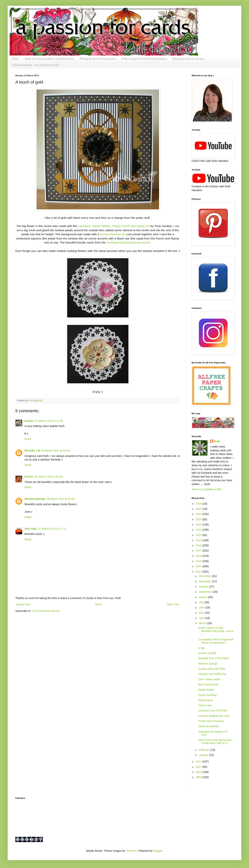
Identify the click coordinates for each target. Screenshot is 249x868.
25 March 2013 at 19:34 (56, 451)
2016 (199, 556)
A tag (201, 648)
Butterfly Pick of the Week (214, 658)
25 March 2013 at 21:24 (49, 477)
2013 (199, 572)
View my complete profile (206, 489)
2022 (199, 525)
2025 (199, 509)
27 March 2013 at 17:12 (52, 529)
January (204, 755)
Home (16, 59)
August (203, 597)
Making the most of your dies (188, 59)
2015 (199, 561)
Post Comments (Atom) (46, 611)
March (203, 623)
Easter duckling (207, 695)
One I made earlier (209, 679)
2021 (199, 530)
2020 (199, 535)
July (202, 602)
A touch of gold (207, 653)
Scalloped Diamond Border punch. (129, 242)
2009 (199, 777)
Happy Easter (206, 690)
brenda (29, 421)
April (202, 618)
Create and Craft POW (212, 669)
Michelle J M (32, 451)
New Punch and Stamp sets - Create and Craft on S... (216, 742)
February (205, 750)
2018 (199, 545)
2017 (199, 551)
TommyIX (131, 851)
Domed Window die (113, 234)
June (202, 607)
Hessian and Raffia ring (212, 674)
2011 (199, 767)
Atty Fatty (31, 529)
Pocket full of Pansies (211, 721)
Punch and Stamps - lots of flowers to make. (36, 65)
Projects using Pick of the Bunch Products (144, 59)
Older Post (173, 604)
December (205, 576)
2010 (199, 772)
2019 (199, 540)
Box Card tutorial (208, 684)
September (206, 592)
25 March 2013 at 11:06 (49, 421)
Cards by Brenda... (209, 726)
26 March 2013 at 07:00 (60, 499)
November (205, 581)
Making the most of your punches (98, 59)
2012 (199, 761)
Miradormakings (35, 499)
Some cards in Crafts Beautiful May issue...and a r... (216, 631)
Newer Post (23, 604)
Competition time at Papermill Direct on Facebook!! (216, 641)
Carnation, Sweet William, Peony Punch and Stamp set (114, 226)
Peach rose (205, 705)
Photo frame (206, 700)
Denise (29, 477)
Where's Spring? (208, 664)
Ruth (31, 401)
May (202, 613)
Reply (28, 439)
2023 (199, 519)
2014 (199, 566)
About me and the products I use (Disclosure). (49, 59)
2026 (199, 504)
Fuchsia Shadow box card (214, 716)
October (204, 587)
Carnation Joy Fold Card (213, 711)
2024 (199, 514)
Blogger (158, 851)
